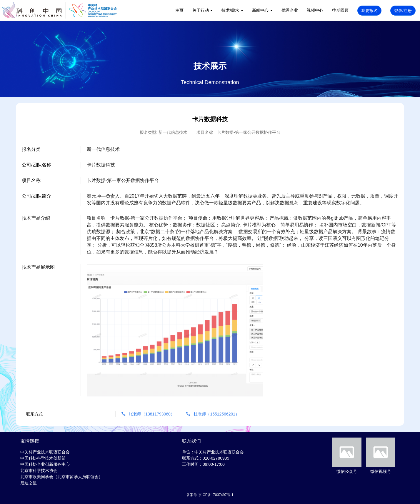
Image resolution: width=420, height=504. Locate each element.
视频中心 (315, 10)
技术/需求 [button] (232, 10)
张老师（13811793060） (149, 414)
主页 (179, 10)
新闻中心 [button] (262, 10)
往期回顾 (340, 10)
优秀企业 (290, 10)
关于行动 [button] (203, 10)
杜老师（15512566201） (213, 414)
